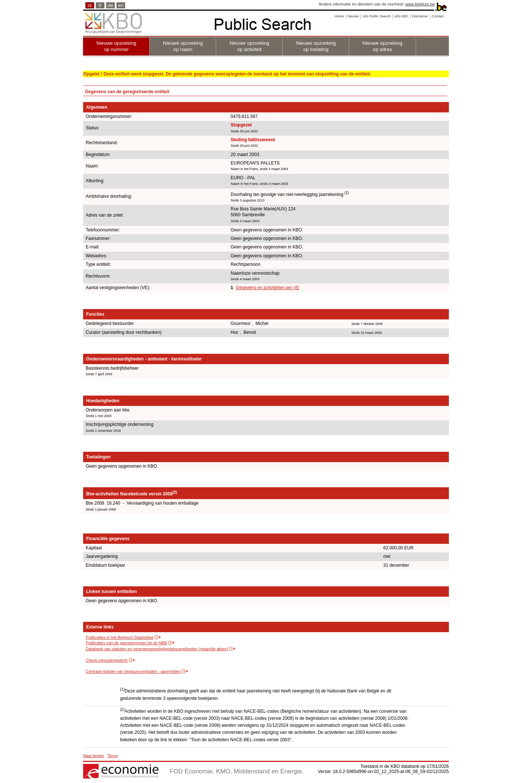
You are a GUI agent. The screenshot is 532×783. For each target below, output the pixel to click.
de (111, 5)
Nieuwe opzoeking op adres (382, 46)
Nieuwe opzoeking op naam (183, 46)
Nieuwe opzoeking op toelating (316, 46)
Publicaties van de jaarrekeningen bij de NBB (126, 643)
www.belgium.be (420, 4)
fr (100, 5)
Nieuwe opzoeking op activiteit (249, 46)
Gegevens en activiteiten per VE (268, 288)
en (121, 5)
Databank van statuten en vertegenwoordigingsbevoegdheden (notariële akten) (157, 649)
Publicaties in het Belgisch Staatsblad (120, 637)
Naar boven (94, 756)
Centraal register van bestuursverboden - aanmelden (133, 671)
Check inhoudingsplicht (107, 660)
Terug (113, 756)
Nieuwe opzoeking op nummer (116, 46)
